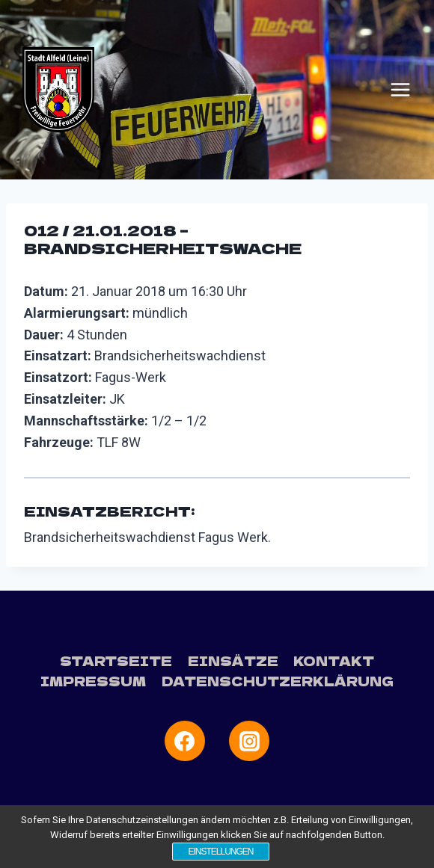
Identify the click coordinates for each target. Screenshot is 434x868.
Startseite (116, 661)
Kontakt (334, 661)
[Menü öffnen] (400, 90)
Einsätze (233, 661)
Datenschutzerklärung (278, 681)
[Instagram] (249, 741)
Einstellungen (220, 852)
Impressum (93, 681)
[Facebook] (185, 741)
